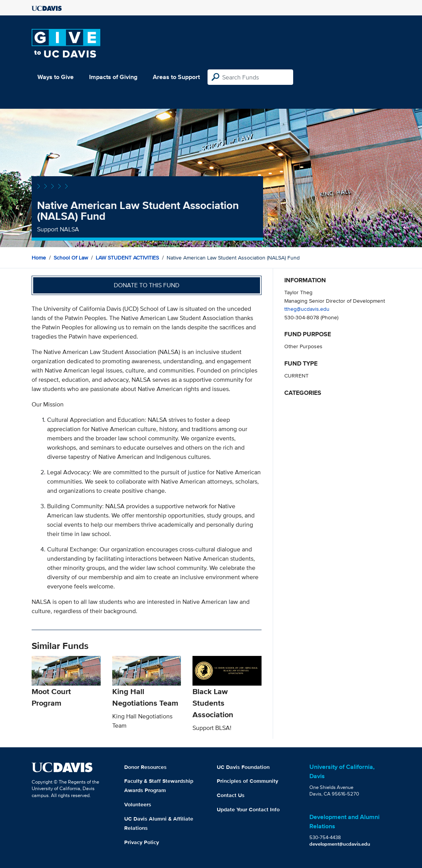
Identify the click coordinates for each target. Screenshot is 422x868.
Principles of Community (247, 781)
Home (39, 258)
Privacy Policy (142, 842)
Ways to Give (56, 77)
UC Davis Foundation (243, 767)
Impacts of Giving (113, 77)
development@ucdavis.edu (340, 844)
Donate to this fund (147, 285)
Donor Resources (145, 767)
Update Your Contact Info (248, 809)
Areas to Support (176, 77)
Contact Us (231, 795)
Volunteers (138, 804)
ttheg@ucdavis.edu (307, 309)
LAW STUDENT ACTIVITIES (127, 258)
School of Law (71, 258)
